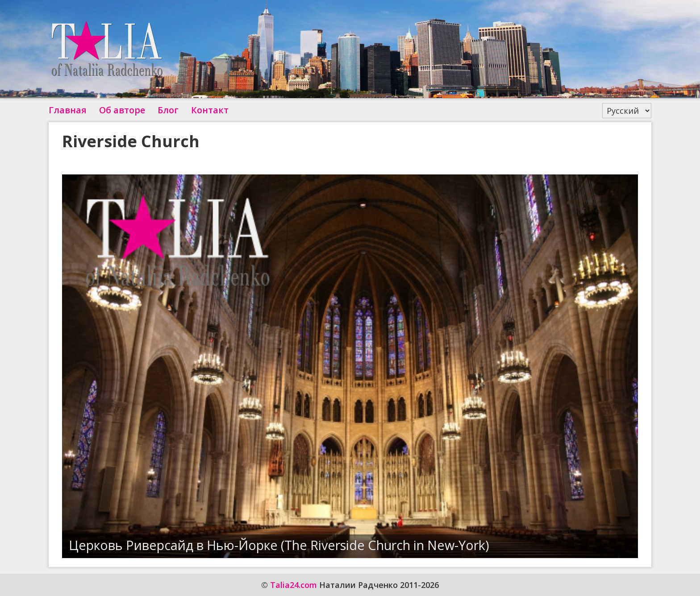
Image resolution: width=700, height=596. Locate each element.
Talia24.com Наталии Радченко (107, 49)
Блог (168, 110)
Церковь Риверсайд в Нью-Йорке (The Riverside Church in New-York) (279, 545)
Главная (68, 110)
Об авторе (122, 110)
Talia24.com (294, 585)
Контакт (210, 110)
